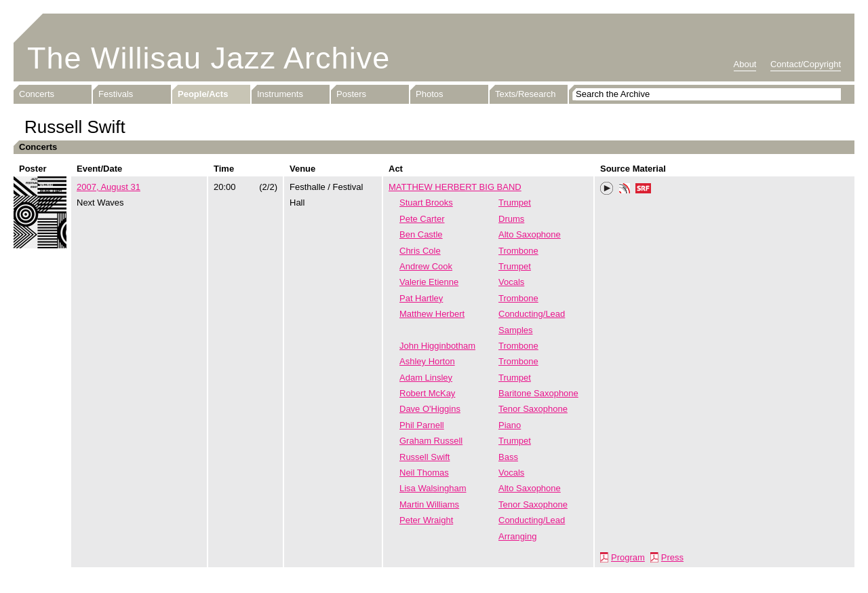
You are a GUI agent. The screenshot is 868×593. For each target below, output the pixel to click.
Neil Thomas (424, 473)
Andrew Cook (426, 266)
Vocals (511, 282)
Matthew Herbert (432, 314)
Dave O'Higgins (430, 409)
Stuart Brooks (426, 203)
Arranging (517, 536)
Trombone (518, 251)
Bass (508, 457)
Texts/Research (526, 94)
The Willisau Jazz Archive (209, 58)
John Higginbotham (437, 346)
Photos (429, 94)
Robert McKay (427, 393)
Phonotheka (625, 190)
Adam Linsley (426, 378)
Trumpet (515, 203)
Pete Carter (422, 219)
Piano (510, 425)
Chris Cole (420, 251)
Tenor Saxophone (533, 409)
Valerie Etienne (429, 282)
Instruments (280, 94)
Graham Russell (431, 441)
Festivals (116, 94)
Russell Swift (425, 457)
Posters (351, 94)
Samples (516, 330)
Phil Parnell (422, 425)
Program (628, 557)
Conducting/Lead (532, 314)
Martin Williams (429, 504)
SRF (644, 190)
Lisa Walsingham (433, 488)
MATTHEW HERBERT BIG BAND (455, 187)
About (745, 64)
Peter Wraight (426, 520)
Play (607, 189)
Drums (511, 219)
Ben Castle (421, 234)
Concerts (37, 94)
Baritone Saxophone (538, 393)
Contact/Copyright (806, 64)
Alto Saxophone (530, 234)
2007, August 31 (108, 187)
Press (672, 557)
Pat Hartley (421, 298)
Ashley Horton (427, 361)
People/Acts (203, 94)
